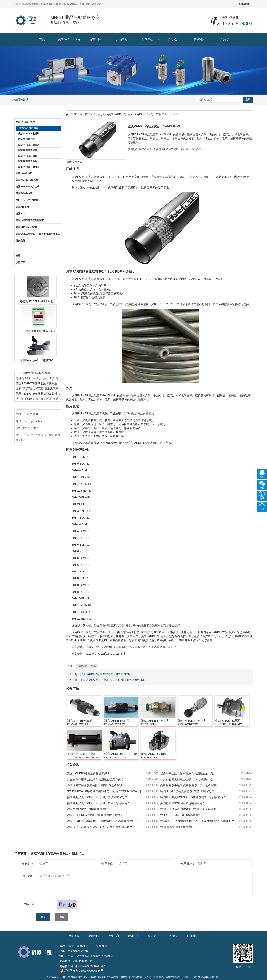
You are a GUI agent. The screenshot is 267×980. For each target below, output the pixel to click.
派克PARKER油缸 (27, 156)
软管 (94, 666)
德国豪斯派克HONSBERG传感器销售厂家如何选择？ (193, 797)
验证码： (30, 904)
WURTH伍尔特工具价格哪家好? (180, 815)
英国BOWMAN (24, 193)
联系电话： (108, 864)
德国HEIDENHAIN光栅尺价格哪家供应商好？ (95, 815)
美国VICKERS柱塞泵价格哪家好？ (88, 773)
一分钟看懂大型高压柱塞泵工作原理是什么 (187, 779)
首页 (42, 39)
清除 (61, 917)
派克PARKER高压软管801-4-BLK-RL (157, 114)
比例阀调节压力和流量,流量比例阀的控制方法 (39, 388)
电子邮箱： (188, 864)
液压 (18, 256)
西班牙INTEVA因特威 (27, 200)
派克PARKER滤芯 (27, 150)
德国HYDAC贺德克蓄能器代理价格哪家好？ (187, 791)
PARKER (83, 177)
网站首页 (74, 936)
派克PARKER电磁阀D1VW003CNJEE (80, 723)
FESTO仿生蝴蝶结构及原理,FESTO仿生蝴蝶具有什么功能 (39, 373)
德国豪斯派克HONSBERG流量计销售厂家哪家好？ (99, 803)
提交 (43, 917)
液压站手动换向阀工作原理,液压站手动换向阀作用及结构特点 (39, 399)
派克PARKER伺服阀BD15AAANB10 (154, 756)
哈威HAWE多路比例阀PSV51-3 (38, 360)
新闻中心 (148, 39)
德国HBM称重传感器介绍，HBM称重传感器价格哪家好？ (102, 821)
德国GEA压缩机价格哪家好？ (179, 827)
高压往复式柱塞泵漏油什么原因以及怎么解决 (95, 785)
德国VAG (21, 214)
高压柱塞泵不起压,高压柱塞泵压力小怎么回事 (188, 785)
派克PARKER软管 (29, 128)
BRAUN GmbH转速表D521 (38, 331)
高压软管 (82, 666)
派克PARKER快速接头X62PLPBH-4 (155, 723)
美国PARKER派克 (69, 39)
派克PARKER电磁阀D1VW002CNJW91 (117, 723)
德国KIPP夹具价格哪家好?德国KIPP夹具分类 (188, 809)
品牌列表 (96, 39)
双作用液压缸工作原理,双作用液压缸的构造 (187, 773)
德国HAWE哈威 (24, 173)
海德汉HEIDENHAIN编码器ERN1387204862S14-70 (38, 301)
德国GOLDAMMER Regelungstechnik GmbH (39, 234)
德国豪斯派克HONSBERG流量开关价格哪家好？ (97, 797)
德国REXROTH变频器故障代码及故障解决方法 (39, 383)
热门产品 (38, 270)
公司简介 (173, 39)
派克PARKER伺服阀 (29, 167)
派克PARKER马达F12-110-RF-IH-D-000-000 (121, 756)
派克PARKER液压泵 (29, 145)
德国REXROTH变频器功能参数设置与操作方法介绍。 (39, 394)
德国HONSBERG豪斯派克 (30, 220)
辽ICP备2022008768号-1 (90, 966)
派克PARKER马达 (27, 161)
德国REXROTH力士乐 (27, 187)
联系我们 (225, 39)
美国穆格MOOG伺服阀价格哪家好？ (183, 803)
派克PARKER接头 (27, 139)
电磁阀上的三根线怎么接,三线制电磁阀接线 (39, 378)
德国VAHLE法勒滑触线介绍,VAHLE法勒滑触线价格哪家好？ (197, 821)
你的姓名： (29, 864)
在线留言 (199, 39)
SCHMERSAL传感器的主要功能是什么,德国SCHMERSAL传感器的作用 (107, 791)
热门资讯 (38, 367)
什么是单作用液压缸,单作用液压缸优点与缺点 (95, 779)
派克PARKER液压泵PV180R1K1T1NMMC (106, 674)
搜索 (248, 99)
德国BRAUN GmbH (26, 227)
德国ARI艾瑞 (23, 207)
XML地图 (244, 4)
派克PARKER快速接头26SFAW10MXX (192, 723)
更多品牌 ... (22, 241)
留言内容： (29, 876)
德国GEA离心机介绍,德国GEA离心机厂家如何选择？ (100, 827)
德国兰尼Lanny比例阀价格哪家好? (88, 809)
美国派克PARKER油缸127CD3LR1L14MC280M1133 (113, 680)
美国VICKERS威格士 (27, 180)
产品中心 (122, 39)
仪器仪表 (20, 262)
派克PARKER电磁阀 (29, 134)
